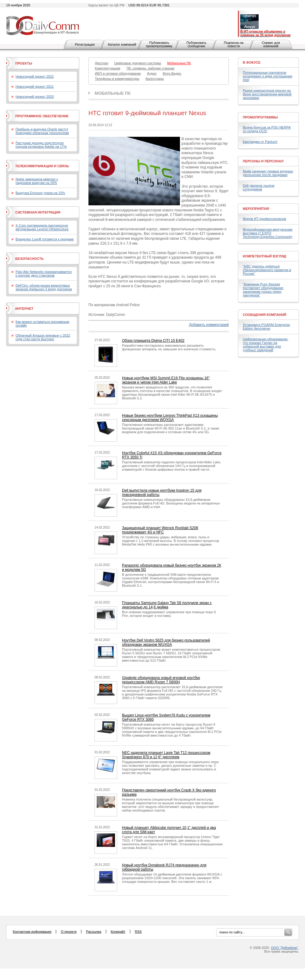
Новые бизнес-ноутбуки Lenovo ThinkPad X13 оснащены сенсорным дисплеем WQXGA (170, 418)
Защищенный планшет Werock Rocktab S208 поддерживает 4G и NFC (160, 530)
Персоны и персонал (263, 161)
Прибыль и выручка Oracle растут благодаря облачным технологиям (42, 131)
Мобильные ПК (113, 93)
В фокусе (252, 62)
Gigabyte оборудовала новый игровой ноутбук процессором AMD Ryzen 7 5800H (161, 680)
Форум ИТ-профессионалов (264, 219)
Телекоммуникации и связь (42, 166)
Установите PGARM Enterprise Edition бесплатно (266, 327)
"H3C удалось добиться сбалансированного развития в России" (267, 270)
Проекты (24, 63)
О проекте (69, 932)
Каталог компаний (122, 44)
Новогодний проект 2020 (35, 97)
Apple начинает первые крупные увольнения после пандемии (268, 173)
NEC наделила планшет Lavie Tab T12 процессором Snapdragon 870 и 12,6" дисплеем (166, 755)
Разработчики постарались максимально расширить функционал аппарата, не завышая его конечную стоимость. (169, 347)
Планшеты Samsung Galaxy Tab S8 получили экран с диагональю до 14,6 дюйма (167, 605)
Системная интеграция (38, 212)
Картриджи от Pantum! (260, 142)
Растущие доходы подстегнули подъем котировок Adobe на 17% (41, 145)
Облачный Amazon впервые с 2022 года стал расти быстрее (43, 337)
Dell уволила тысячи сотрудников (259, 187)
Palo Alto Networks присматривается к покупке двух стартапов (44, 274)
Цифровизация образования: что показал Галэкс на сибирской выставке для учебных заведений (266, 345)
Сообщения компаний (264, 315)
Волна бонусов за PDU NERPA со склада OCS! (267, 129)
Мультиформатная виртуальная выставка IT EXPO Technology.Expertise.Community (268, 233)
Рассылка (94, 932)
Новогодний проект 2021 (35, 87)
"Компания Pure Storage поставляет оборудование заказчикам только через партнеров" (263, 290)
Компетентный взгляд (264, 256)
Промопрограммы (260, 117)
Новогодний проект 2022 (35, 76)
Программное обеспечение (42, 116)
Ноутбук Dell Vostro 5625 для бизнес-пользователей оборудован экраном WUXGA (166, 642)
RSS (138, 932)
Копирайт (118, 932)
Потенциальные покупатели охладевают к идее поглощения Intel (267, 76)
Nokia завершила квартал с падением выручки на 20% (37, 181)
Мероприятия (256, 209)
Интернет (24, 309)
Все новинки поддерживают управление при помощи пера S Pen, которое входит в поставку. (169, 614)
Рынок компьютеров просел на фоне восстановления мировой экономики (267, 94)
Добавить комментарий (209, 325)
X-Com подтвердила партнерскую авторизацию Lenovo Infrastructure (42, 227)
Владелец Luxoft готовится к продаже (45, 239)
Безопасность (29, 259)
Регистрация (85, 44)
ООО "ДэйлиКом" (285, 948)
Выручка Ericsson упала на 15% (40, 193)
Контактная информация (32, 932)
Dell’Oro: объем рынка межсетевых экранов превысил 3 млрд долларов (44, 287)
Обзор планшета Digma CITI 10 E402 (153, 341)
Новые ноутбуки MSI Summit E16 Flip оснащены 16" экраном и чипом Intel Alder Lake (166, 380)
